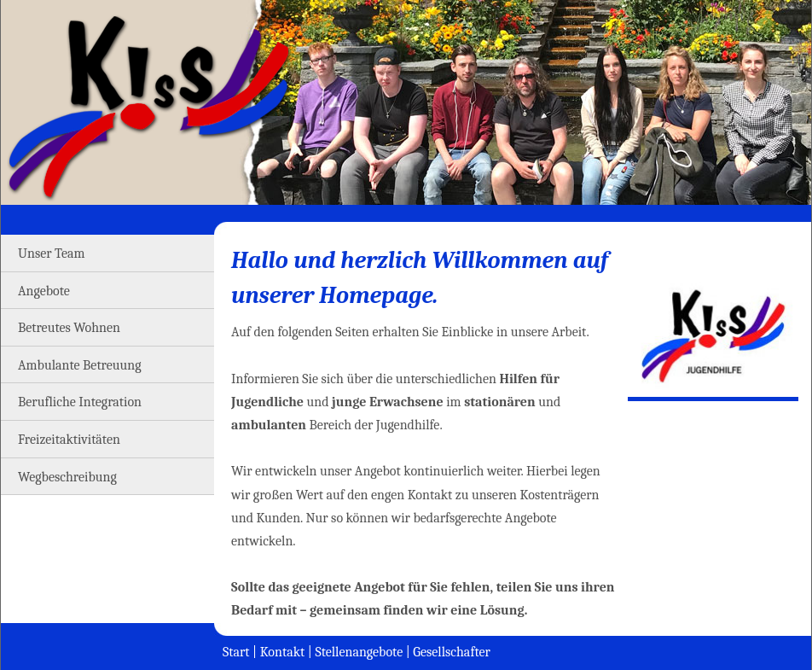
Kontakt (283, 652)
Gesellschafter (452, 652)
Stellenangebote (359, 652)
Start (236, 652)
